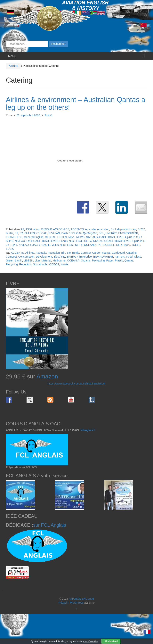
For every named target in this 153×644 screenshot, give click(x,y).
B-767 (9, 233)
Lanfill (19, 260)
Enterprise (85, 257)
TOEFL (136, 245)
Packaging (98, 260)
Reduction (25, 264)
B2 (21, 233)
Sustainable (40, 264)
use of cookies (91, 641)
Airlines (30, 253)
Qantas (129, 260)
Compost (11, 257)
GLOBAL (50, 237)
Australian (103, 229)
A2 (22, 229)
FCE (20, 237)
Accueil (13, 66)
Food (129, 257)
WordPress (77, 603)
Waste (64, 264)
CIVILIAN (54, 233)
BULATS (30, 233)
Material (46, 260)
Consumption (26, 257)
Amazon (47, 376)
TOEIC (10, 249)
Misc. (72, 237)
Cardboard (118, 253)
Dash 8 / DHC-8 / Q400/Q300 (79, 233)
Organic (86, 260)
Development (44, 257)
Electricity (59, 257)
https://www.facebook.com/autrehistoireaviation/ (76, 384)
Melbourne (59, 260)
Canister (86, 253)
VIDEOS (54, 264)
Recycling (12, 264)
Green (10, 260)
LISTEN (62, 237)
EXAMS (11, 237)
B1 (16, 233)
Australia (90, 229)
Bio (69, 253)
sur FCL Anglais (50, 525)
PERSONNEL (106, 245)
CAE (44, 233)
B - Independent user (124, 229)
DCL (101, 233)
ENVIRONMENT (128, 233)
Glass (138, 257)
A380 (29, 229)
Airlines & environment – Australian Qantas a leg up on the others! (76, 104)
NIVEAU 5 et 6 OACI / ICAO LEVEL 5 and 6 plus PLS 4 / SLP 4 (53, 241)
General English (34, 237)
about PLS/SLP (43, 229)
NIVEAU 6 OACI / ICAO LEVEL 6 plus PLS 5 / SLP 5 (51, 245)
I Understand (111, 641)
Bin (63, 253)
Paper (110, 260)
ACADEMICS (61, 229)
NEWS (80, 237)
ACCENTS (77, 229)
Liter (37, 260)
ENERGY (111, 233)
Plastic (119, 260)
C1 (38, 233)
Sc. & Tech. (123, 245)
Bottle (76, 253)
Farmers (120, 257)
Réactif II (64, 603)
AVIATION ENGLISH (81, 599)
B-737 (141, 229)
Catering (131, 253)
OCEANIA (90, 245)
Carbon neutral (101, 253)
